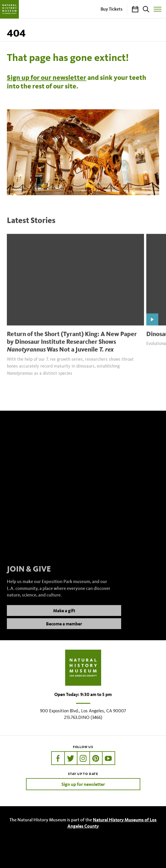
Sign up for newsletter (83, 784)
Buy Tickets (112, 9)
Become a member (64, 629)
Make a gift (64, 616)
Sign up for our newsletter (47, 78)
